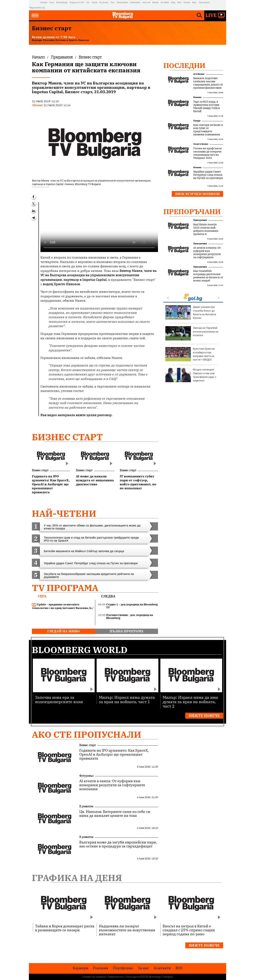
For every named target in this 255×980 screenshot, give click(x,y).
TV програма (65, 588)
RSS (179, 968)
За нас (143, 968)
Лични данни (133, 977)
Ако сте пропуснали (87, 734)
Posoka (187, 2)
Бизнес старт (67, 437)
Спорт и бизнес (201, 144)
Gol (88, 2)
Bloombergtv (62, 2)
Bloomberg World (80, 650)
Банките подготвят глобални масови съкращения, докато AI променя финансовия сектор (208, 85)
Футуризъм (86, 776)
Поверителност (115, 977)
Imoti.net (146, 2)
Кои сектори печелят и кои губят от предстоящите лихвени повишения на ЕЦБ (208, 131)
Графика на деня (77, 878)
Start (179, 2)
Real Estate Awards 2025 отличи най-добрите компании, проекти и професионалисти (206, 231)
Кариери (80, 968)
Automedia (135, 2)
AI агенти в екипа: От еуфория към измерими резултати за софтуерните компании (207, 254)
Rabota (155, 2)
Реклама (101, 968)
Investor (44, 2)
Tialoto (94, 2)
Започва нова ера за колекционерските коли (59, 699)
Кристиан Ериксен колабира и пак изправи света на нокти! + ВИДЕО (190, 354)
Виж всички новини (197, 194)
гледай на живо (63, 631)
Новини (197, 97)
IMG (35, 2)
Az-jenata (104, 2)
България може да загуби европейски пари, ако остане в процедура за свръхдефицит (118, 844)
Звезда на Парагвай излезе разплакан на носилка (192, 333)
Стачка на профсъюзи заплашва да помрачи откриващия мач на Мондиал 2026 (207, 153)
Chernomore (204, 2)
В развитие (86, 806)
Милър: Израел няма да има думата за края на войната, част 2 (190, 701)
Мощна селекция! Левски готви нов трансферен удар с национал (191, 375)
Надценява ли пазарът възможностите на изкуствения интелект (127, 930)
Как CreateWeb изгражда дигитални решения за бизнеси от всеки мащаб (208, 276)
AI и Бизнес (199, 74)
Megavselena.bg (37, 8)
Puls (112, 2)
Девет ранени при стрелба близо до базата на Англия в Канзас (191, 312)
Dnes (52, 2)
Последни (184, 65)
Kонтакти (162, 968)
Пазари (197, 121)
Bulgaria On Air (77, 2)
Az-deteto (165, 2)
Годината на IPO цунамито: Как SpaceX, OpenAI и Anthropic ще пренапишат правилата (114, 754)
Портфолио (123, 968)
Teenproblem (122, 2)
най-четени (64, 513)
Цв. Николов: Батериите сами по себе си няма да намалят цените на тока (115, 814)
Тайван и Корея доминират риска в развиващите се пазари (65, 928)
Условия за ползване (94, 977)
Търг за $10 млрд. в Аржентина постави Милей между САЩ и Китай (207, 107)
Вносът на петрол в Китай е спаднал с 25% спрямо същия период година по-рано (189, 930)
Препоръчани (192, 211)
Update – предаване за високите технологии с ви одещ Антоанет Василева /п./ (63, 606)
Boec (194, 2)
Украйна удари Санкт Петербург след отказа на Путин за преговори (208, 175)
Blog (173, 2)
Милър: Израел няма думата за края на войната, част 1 (127, 699)
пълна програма (127, 631)
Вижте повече (204, 716)
